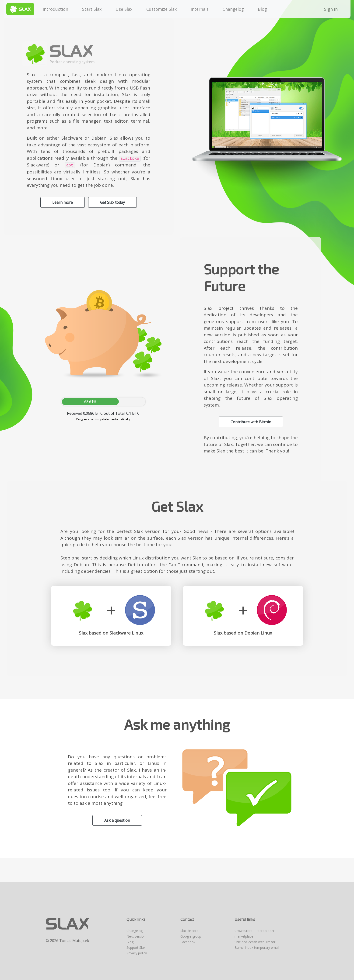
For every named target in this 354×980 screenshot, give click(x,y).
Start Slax (92, 9)
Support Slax (136, 947)
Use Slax (124, 9)
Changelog (233, 9)
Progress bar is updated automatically (103, 419)
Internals (200, 9)
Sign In (332, 9)
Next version (136, 936)
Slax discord (189, 931)
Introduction (55, 9)
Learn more (63, 202)
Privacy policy (137, 953)
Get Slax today (112, 202)
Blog (262, 9)
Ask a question (117, 820)
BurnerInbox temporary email (257, 947)
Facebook (188, 942)
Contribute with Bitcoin (251, 422)
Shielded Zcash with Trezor (255, 942)
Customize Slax (161, 9)
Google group (191, 936)
